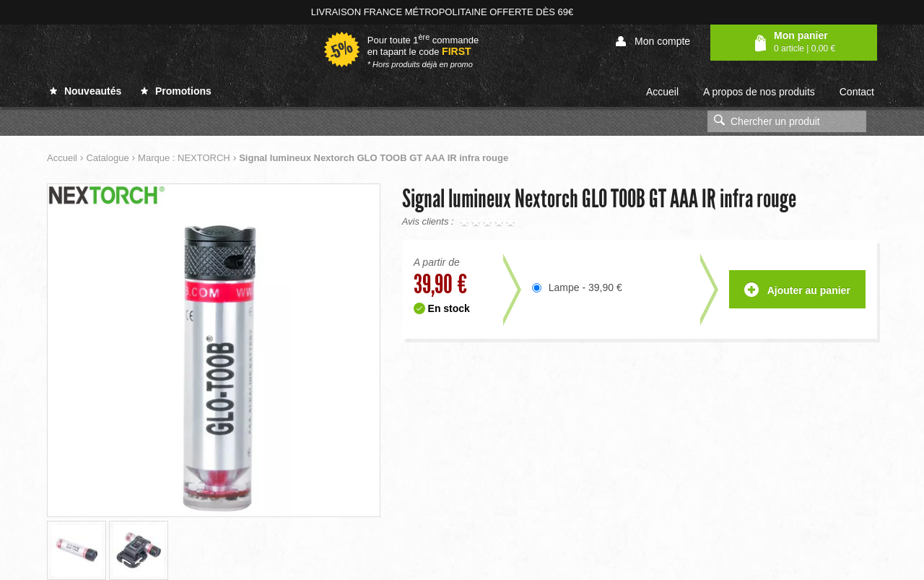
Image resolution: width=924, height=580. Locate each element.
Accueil (662, 92)
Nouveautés (86, 91)
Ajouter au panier (797, 291)
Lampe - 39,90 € (585, 287)
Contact (857, 92)
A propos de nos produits (759, 92)
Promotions (176, 91)
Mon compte (653, 42)
